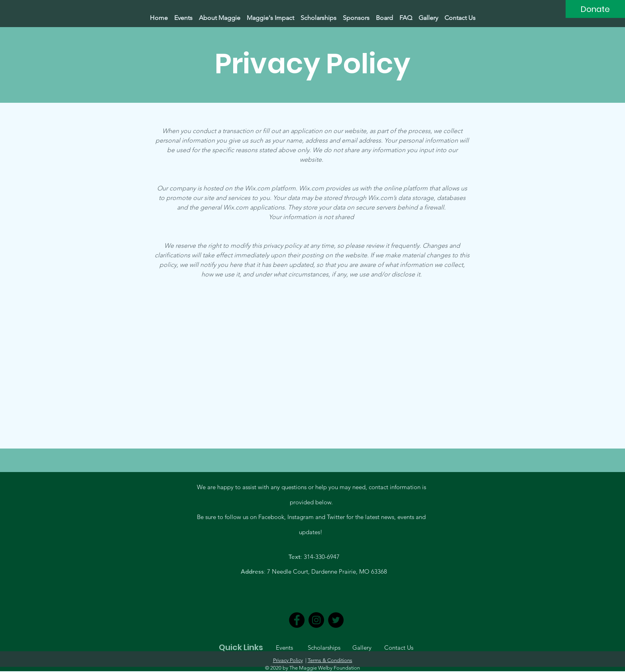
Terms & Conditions (330, 660)
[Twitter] (336, 620)
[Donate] (595, 9)
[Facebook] (297, 620)
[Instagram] (316, 620)
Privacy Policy (288, 660)
